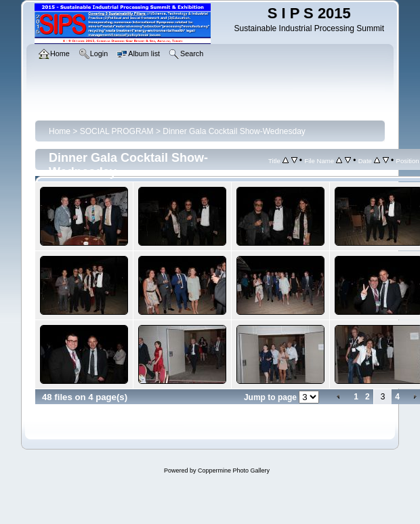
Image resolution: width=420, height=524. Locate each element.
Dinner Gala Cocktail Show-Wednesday (234, 131)
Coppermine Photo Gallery (234, 471)
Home (60, 131)
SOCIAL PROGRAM (117, 131)
